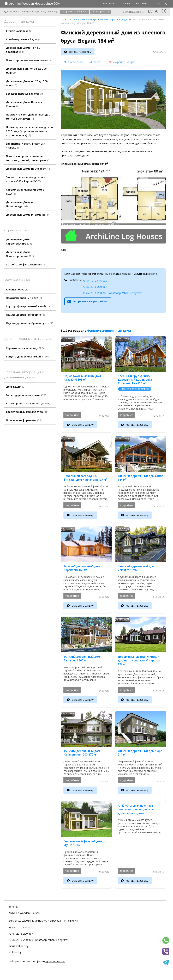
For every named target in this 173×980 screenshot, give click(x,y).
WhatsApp (33, 11)
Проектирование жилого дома (28, 60)
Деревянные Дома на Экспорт (28, 169)
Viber (43, 11)
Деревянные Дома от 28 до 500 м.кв (27, 83)
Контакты (142, 3)
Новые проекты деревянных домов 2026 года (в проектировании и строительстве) (29, 131)
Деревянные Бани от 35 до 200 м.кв (26, 71)
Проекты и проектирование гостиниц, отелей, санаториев (28, 158)
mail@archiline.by (19, 946)
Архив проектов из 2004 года (28, 403)
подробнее (72, 415)
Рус (158, 3)
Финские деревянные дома (115, 20)
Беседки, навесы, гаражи (24, 94)
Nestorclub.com (57, 961)
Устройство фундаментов (25, 264)
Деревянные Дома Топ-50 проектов (23, 50)
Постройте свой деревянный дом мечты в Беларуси (28, 117)
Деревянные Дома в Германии (28, 215)
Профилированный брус (24, 298)
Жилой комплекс (19, 31)
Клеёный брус (17, 289)
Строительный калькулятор (26, 412)
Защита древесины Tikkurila (27, 356)
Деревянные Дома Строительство (19, 241)
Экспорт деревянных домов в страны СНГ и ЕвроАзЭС (26, 179)
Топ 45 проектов (100, 11)
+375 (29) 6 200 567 (95, 287)
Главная (65, 20)
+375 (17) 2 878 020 (95, 281)
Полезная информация (25, 420)
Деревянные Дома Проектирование (20, 254)
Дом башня (16, 387)
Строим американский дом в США (25, 192)
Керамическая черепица (25, 348)
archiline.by (15, 952)
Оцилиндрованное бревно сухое (29, 323)
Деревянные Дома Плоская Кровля (24, 104)
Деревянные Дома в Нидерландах (19, 204)
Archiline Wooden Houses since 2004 (32, 3)
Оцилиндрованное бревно (25, 315)
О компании (107, 3)
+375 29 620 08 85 (16, 11)
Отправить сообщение (74, 11)
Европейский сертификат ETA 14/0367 (26, 146)
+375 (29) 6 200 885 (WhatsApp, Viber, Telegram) (112, 293)
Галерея (125, 3)
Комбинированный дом (24, 39)
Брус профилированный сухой (28, 306)
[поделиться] (73, 62)
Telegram (51, 11)
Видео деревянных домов (26, 395)
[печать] (96, 62)
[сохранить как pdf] (122, 62)
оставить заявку (80, 52)
